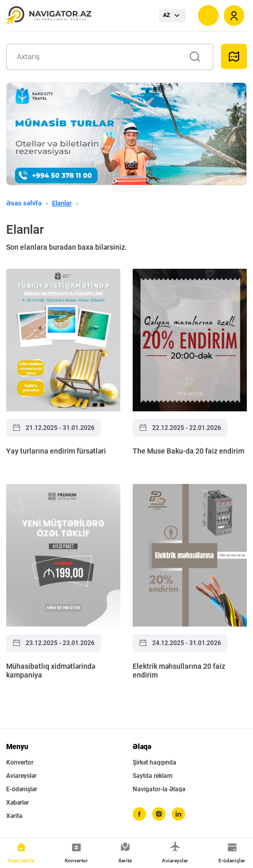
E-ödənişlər (22, 789)
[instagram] (159, 814)
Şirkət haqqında (155, 762)
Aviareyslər (21, 776)
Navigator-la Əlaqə (159, 789)
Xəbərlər (17, 803)
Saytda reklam (152, 776)
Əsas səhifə (24, 203)
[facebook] (139, 814)
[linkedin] (178, 814)
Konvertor (20, 762)
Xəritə (14, 816)
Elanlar (62, 203)
